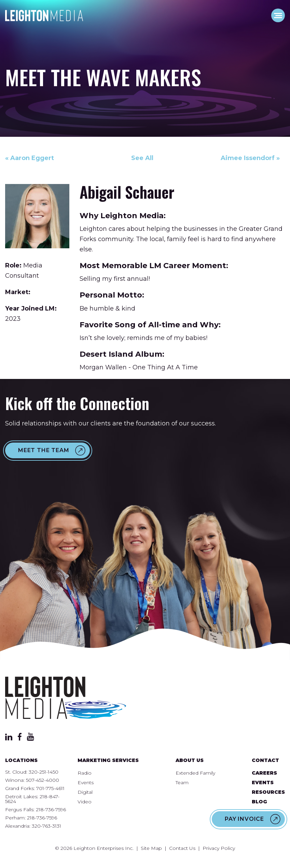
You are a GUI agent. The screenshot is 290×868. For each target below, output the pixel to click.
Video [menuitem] (85, 802)
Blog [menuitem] (259, 802)
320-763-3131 (46, 826)
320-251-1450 (44, 772)
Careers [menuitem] (264, 773)
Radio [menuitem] (85, 773)
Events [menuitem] (86, 782)
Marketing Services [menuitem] (108, 760)
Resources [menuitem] (268, 792)
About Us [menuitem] (190, 760)
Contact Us (182, 848)
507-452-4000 (43, 780)
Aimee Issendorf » (250, 158)
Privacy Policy (219, 848)
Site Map (151, 848)
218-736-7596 (51, 810)
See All (142, 158)
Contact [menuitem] (265, 760)
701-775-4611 (50, 788)
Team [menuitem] (182, 782)
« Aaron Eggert (30, 158)
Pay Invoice (244, 819)
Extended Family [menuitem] (195, 773)
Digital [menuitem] (85, 792)
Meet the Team (44, 450)
